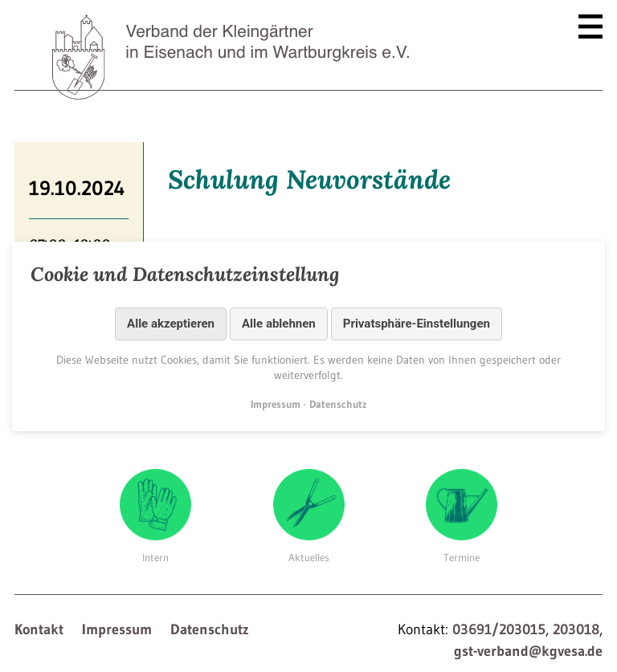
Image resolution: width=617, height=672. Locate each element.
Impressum (117, 629)
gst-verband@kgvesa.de (528, 651)
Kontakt (39, 629)
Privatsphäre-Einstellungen (417, 324)
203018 (576, 629)
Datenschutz (210, 629)
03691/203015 (499, 629)
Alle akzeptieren (171, 324)
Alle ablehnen (279, 324)
